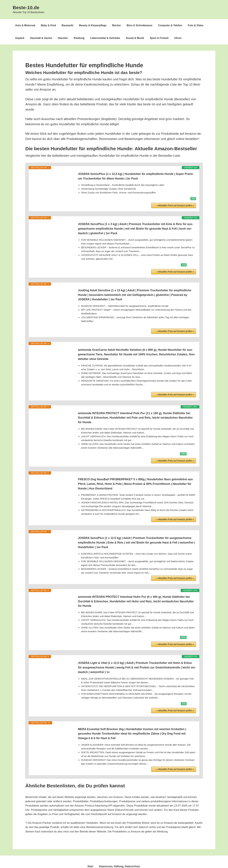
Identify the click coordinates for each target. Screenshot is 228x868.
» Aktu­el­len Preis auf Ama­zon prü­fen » (175, 192)
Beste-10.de (26, 8)
